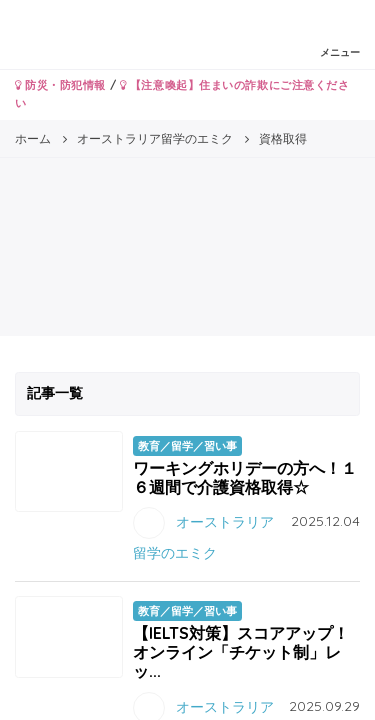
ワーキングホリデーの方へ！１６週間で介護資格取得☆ (245, 477)
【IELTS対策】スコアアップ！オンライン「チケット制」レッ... (241, 652)
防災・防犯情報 (60, 85)
